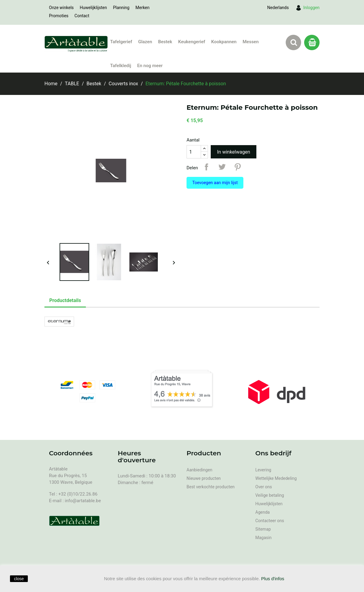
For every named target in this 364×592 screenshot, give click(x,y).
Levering (263, 470)
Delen (206, 167)
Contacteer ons (270, 521)
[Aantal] (194, 152)
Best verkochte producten (211, 487)
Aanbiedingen (199, 470)
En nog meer (150, 66)
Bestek (165, 42)
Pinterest (238, 167)
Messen (250, 42)
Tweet (222, 167)
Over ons (264, 487)
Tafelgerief (121, 42)
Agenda (263, 512)
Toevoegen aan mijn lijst (215, 183)
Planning (121, 8)
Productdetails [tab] (65, 300)
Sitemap (263, 529)
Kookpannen (224, 42)
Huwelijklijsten (93, 8)
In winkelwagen (234, 152)
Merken (143, 8)
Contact (82, 16)
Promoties (59, 16)
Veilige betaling (270, 495)
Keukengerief (192, 42)
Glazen (145, 42)
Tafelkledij (120, 66)
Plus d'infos (273, 579)
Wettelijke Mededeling (276, 478)
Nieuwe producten (204, 478)
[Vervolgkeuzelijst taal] (278, 8)
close (19, 579)
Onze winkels (61, 8)
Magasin (264, 538)
